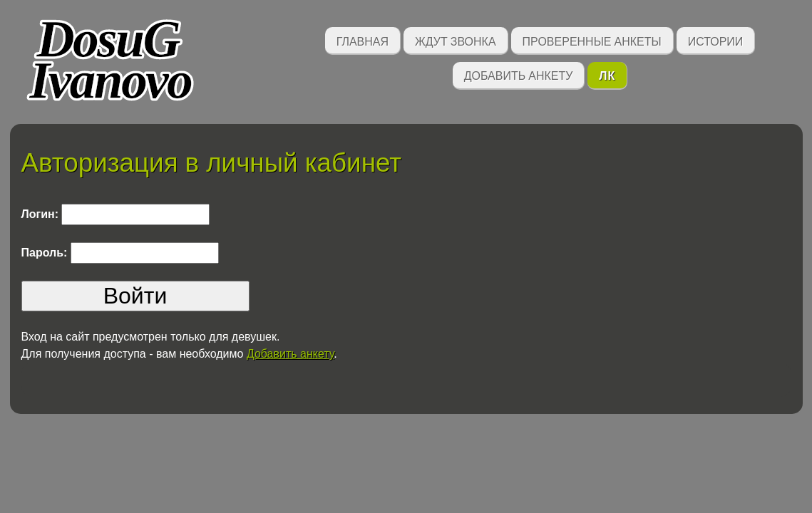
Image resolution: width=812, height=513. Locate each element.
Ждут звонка (456, 40)
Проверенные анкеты (592, 40)
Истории (716, 40)
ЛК (607, 74)
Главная (363, 40)
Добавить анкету (519, 74)
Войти (135, 296)
